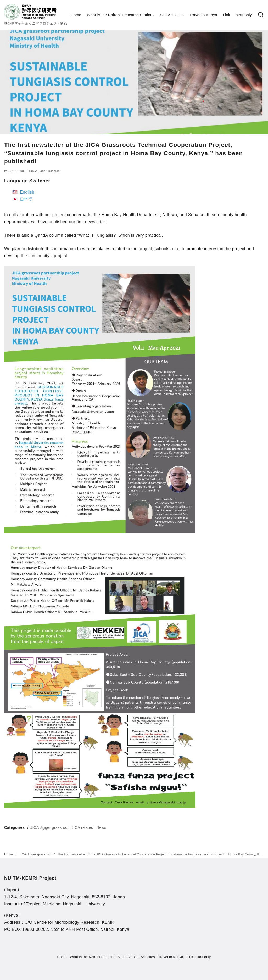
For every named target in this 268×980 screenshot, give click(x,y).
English (27, 192)
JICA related (83, 827)
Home (76, 15)
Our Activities (172, 15)
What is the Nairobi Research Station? (121, 15)
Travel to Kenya (203, 15)
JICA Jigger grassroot (45, 171)
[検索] (261, 15)
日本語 (26, 199)
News (101, 827)
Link (226, 15)
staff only (244, 15)
